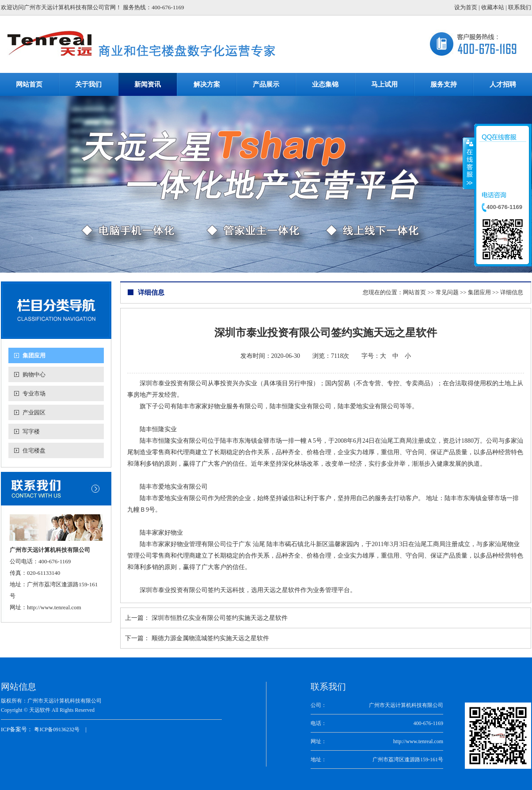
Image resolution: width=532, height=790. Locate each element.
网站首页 (414, 292)
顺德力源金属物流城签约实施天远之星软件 (210, 638)
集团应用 (34, 355)
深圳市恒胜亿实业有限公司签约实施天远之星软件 (220, 618)
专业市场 (34, 393)
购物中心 (34, 374)
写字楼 (31, 431)
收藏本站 (493, 7)
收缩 (469, 163)
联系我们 (520, 7)
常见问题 (447, 292)
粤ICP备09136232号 (57, 729)
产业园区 (34, 412)
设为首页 (466, 7)
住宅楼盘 (34, 450)
